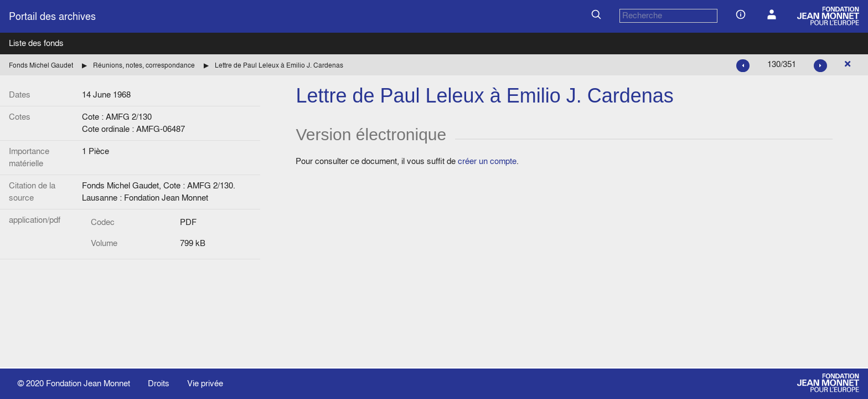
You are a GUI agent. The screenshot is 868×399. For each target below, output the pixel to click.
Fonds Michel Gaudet (41, 65)
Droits (159, 383)
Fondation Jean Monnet (88, 383)
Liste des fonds (36, 43)
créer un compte (487, 161)
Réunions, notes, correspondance (144, 65)
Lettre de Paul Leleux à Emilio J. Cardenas (279, 65)
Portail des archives (52, 16)
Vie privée (205, 383)
